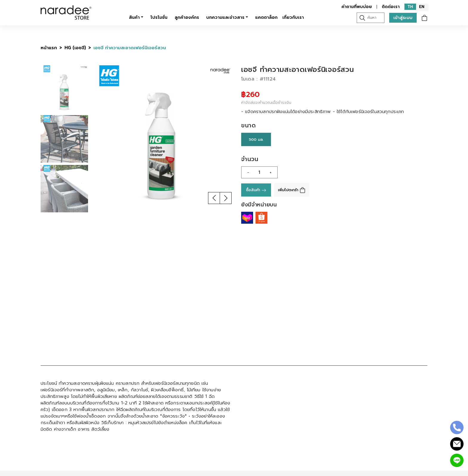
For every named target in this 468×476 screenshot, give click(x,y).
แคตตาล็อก (266, 17)
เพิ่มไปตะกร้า (292, 190)
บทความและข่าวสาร (225, 17)
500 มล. (256, 139)
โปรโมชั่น (159, 17)
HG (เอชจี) (75, 48)
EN (422, 7)
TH (410, 7)
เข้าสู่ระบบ (403, 18)
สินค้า (134, 17)
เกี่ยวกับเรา (293, 17)
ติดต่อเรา (391, 7)
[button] (214, 198)
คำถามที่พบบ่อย (357, 7)
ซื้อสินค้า (256, 190)
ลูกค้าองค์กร (187, 17)
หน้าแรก (49, 48)
